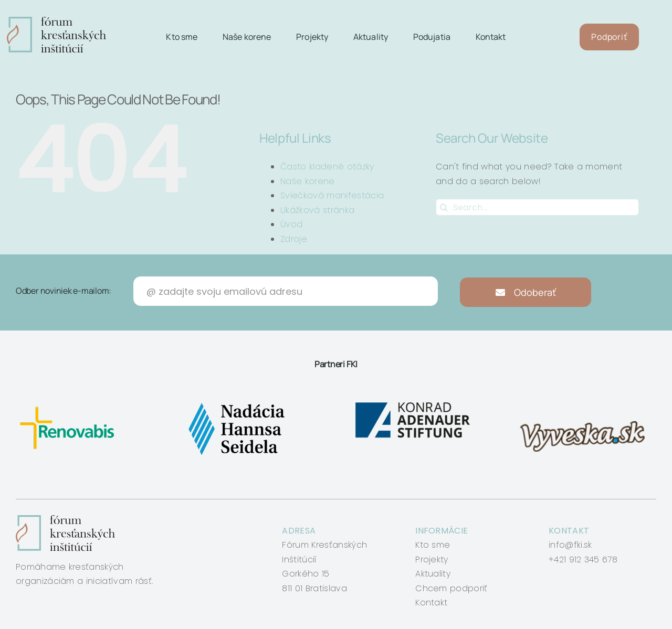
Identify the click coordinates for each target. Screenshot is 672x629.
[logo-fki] (56, 21)
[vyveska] (586, 403)
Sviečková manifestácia (332, 195)
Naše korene (308, 181)
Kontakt (431, 603)
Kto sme (433, 545)
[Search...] (537, 207)
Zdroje (294, 239)
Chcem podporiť (451, 588)
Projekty (432, 559)
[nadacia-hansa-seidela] (236, 403)
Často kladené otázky (327, 167)
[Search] (444, 207)
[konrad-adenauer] (413, 403)
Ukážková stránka (317, 210)
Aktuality (433, 574)
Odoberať (526, 292)
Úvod (291, 224)
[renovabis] (70, 403)
